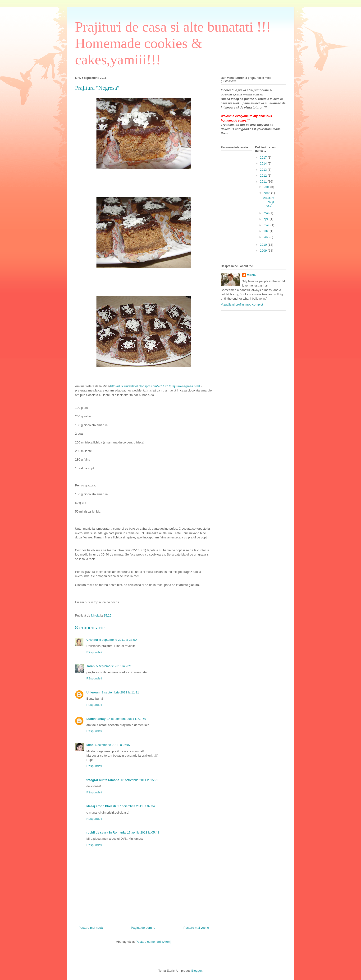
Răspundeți (94, 652)
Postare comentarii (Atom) (154, 942)
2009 (264, 251)
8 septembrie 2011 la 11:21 (120, 692)
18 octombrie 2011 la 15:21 (139, 780)
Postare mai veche (196, 928)
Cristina (92, 640)
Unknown (94, 692)
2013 (264, 170)
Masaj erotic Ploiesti (101, 806)
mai (267, 213)
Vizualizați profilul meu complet (242, 304)
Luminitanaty (96, 719)
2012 (264, 176)
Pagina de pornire (143, 928)
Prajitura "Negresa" (269, 202)
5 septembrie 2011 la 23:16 (115, 666)
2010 (264, 245)
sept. (267, 193)
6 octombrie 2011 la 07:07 (113, 745)
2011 (264, 181)
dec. (267, 187)
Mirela (251, 275)
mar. (267, 225)
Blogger (196, 971)
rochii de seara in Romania (106, 832)
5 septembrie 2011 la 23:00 (118, 640)
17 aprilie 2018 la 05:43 (143, 832)
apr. (267, 219)
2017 (264, 158)
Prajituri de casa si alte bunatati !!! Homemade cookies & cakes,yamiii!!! (173, 43)
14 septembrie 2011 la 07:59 (126, 719)
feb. (267, 231)
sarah (91, 666)
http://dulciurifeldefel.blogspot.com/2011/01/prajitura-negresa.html (155, 386)
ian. (267, 237)
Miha (90, 745)
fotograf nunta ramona (103, 780)
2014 (264, 163)
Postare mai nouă (91, 928)
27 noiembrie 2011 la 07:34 (136, 806)
